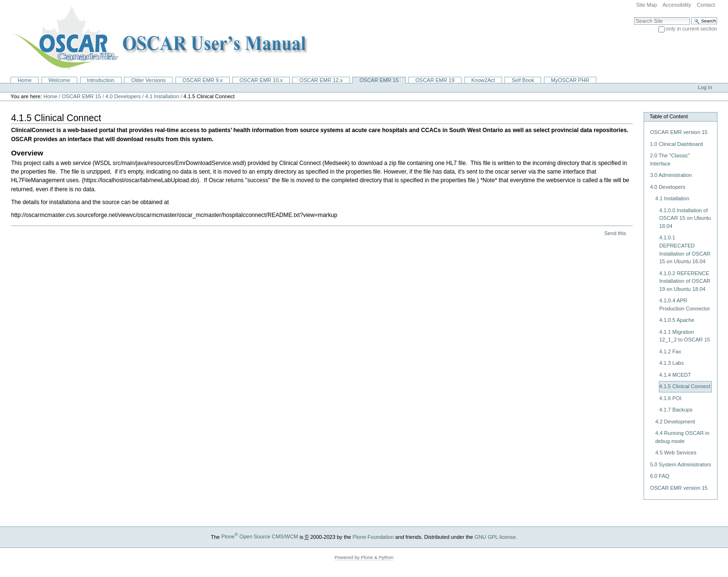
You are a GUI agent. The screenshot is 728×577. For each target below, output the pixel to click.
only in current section (692, 29)
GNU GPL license (495, 536)
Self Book (523, 80)
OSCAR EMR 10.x (261, 80)
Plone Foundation (373, 536)
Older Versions (148, 80)
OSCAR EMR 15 (379, 80)
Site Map (646, 5)
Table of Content (668, 116)
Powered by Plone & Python (364, 557)
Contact (706, 5)
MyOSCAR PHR (570, 80)
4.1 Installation (162, 96)
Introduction (101, 80)
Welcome (59, 80)
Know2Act (483, 80)
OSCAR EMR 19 (435, 80)
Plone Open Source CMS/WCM (260, 536)
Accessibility (677, 5)
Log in (705, 87)
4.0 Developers (123, 96)
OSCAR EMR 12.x (321, 80)
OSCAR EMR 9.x (203, 80)
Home (25, 80)
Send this (615, 233)
